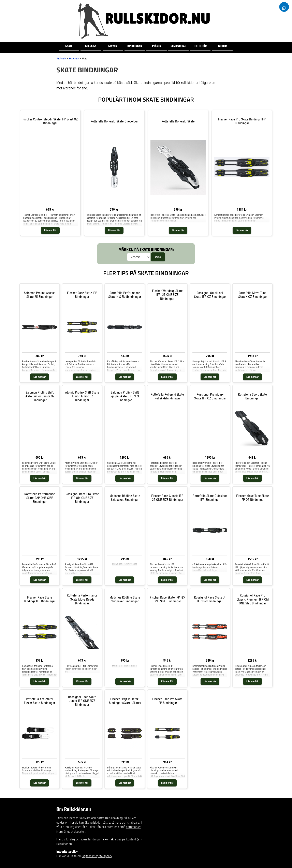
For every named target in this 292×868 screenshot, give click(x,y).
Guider (222, 46)
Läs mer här (50, 230)
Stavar (113, 46)
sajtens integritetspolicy (97, 856)
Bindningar (135, 46)
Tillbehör (200, 46)
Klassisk (91, 46)
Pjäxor (157, 46)
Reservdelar (178, 46)
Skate (69, 46)
